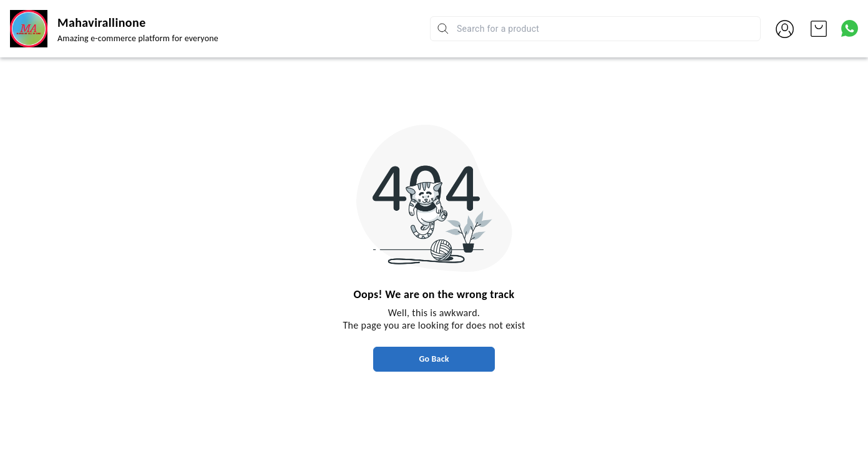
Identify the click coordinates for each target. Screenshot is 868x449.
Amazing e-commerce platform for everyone (138, 38)
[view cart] (819, 29)
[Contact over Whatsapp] (850, 28)
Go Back (434, 359)
